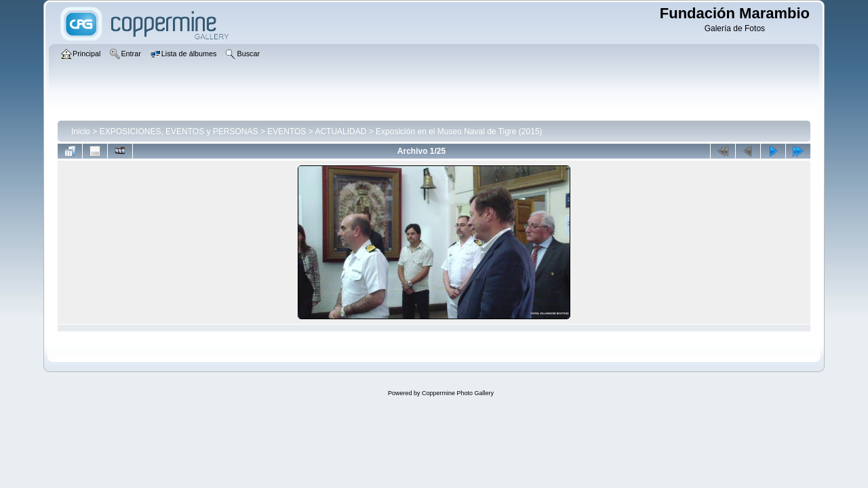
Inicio (81, 131)
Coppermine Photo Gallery (458, 393)
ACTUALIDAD (340, 131)
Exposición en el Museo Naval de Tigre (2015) (459, 131)
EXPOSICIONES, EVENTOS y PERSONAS (179, 131)
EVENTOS (287, 131)
